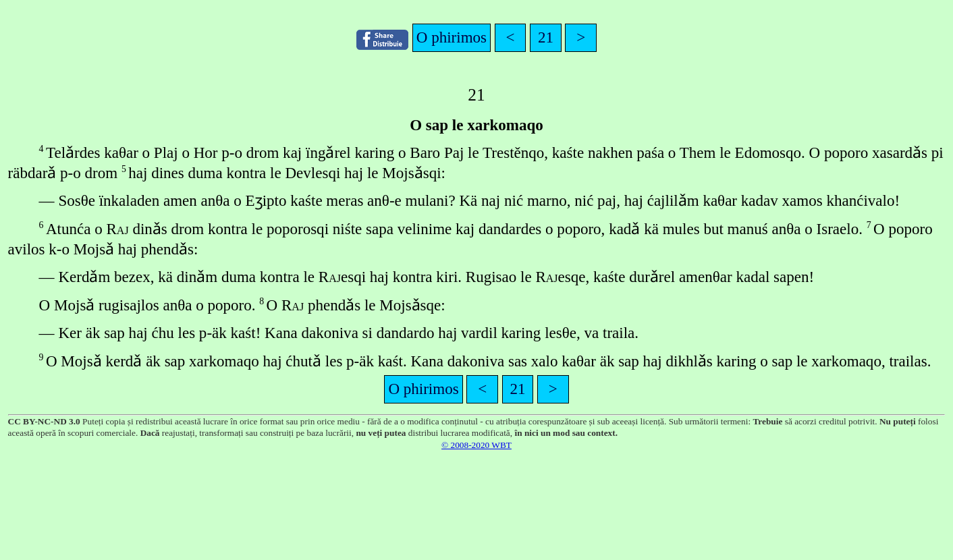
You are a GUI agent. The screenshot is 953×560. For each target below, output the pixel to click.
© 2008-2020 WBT (476, 445)
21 (546, 37)
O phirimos (452, 37)
